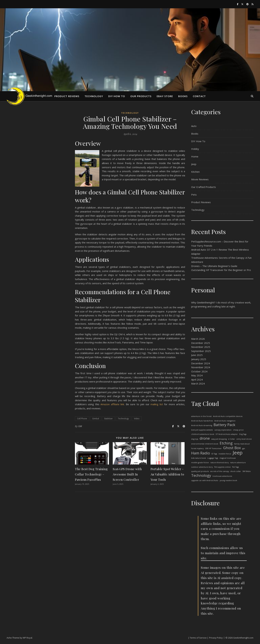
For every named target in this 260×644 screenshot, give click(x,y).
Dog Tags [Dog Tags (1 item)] (243, 434)
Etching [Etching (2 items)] (226, 443)
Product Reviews (67, 96)
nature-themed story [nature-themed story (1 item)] (220, 463)
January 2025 (199, 359)
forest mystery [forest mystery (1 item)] (197, 448)
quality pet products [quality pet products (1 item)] (200, 471)
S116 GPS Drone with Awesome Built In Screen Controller (127, 474)
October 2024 (199, 371)
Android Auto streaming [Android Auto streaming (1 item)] (202, 425)
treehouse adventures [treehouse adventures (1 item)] (222, 476)
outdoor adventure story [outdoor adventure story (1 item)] (202, 467)
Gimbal (96, 419)
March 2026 (198, 339)
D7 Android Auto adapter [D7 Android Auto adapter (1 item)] (227, 434)
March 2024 (198, 383)
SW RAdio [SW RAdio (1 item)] (247, 471)
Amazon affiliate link (112, 404)
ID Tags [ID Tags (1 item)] (214, 454)
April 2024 (197, 380)
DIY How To (198, 141)
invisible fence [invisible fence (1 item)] (225, 454)
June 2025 (197, 355)
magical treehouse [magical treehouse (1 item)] (228, 458)
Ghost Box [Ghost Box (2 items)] (232, 448)
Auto (194, 126)
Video (137, 419)
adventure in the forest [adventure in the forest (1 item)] (201, 416)
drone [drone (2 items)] (205, 438)
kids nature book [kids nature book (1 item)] (199, 458)
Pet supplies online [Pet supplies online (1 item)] (222, 467)
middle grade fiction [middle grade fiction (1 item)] (200, 463)
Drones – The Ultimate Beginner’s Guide (214, 266)
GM (80, 426)
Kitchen (195, 172)
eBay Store (165, 96)
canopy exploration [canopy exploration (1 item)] (223, 430)
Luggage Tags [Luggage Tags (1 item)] (213, 458)
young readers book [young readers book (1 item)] (228, 480)
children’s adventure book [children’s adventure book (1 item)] (203, 434)
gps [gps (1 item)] (244, 448)
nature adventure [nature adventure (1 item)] (238, 463)
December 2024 (201, 363)
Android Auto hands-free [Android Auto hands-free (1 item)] (202, 421)
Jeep (194, 164)
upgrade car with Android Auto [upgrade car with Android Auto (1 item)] (205, 480)
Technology (94, 96)
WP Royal (27, 638)
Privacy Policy (216, 638)
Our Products (141, 96)
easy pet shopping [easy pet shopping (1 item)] (219, 439)
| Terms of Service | (198, 638)
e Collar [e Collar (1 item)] (232, 439)
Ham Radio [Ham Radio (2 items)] (201, 453)
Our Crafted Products (204, 187)
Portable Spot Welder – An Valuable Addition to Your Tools (167, 474)
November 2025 (201, 347)
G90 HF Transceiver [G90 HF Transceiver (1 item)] (213, 448)
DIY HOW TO (117, 96)
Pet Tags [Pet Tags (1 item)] (235, 467)
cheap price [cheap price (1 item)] (238, 430)
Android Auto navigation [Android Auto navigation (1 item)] (225, 421)
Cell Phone (82, 419)
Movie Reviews (200, 179)
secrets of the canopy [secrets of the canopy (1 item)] (220, 471)
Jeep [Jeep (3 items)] (238, 453)
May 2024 (197, 375)
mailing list (157, 404)
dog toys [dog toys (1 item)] (195, 439)
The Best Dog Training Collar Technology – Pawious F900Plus (91, 474)
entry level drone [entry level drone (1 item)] (244, 439)
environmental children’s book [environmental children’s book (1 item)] (205, 444)
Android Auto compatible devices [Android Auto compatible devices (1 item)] (228, 416)
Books (183, 96)
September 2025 (201, 351)
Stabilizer (108, 419)
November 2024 (201, 367)
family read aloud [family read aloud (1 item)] (242, 444)
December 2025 (201, 343)
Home (195, 156)
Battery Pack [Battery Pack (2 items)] (224, 425)
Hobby (195, 149)
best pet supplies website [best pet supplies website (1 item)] (202, 430)
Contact (199, 96)
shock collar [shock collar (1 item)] (236, 471)
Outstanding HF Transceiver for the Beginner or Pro (221, 270)
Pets (194, 195)
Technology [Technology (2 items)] (201, 476)
